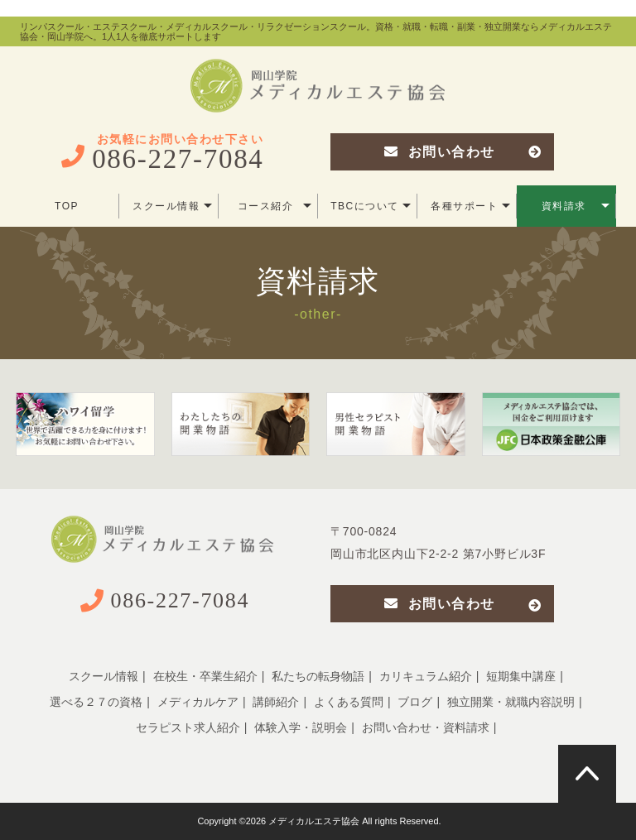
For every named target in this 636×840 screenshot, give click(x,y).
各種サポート (470, 206)
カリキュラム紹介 (426, 676)
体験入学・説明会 (301, 727)
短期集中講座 (521, 676)
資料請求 (576, 206)
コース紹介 (275, 206)
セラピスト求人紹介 (188, 727)
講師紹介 (276, 702)
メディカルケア (198, 702)
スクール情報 (172, 206)
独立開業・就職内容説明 (511, 702)
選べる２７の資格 (96, 702)
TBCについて (371, 206)
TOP (67, 206)
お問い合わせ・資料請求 (426, 727)
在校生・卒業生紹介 (205, 676)
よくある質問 (349, 702)
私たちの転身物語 (318, 676)
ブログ (415, 702)
